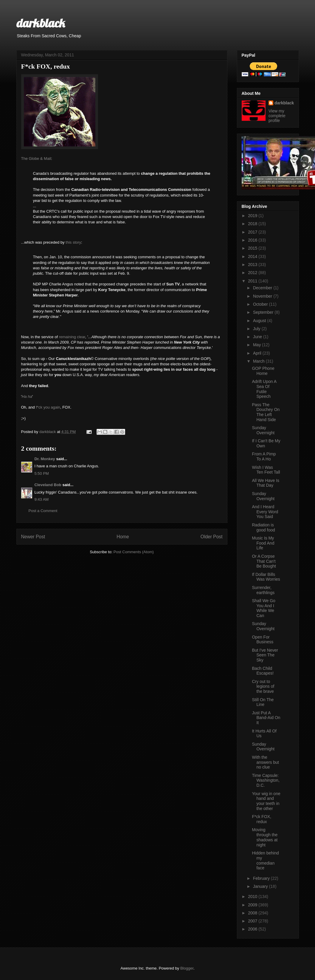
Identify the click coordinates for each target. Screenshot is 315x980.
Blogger (187, 968)
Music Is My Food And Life (263, 543)
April (258, 353)
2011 (253, 281)
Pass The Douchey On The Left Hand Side (266, 412)
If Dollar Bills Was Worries (266, 577)
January (261, 886)
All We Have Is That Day (266, 483)
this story (73, 242)
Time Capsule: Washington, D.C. (266, 780)
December (263, 288)
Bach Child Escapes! (263, 671)
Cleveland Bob (48, 485)
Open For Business (263, 640)
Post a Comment (43, 511)
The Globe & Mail (36, 159)
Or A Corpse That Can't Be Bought (264, 561)
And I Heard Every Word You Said (265, 512)
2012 (253, 273)
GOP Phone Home (263, 371)
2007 (253, 921)
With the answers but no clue (265, 762)
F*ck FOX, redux (262, 819)
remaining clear (72, 337)
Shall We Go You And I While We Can (263, 608)
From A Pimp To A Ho (264, 456)
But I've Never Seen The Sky (265, 655)
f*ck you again (48, 407)
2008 (253, 913)
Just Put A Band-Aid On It (266, 718)
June (258, 337)
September (264, 312)
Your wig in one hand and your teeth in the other (266, 801)
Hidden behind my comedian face (265, 860)
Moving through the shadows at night (265, 837)
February (262, 878)
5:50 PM (42, 473)
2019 (253, 216)
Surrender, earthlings (263, 590)
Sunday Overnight (263, 430)
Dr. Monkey (45, 459)
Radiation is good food (263, 527)
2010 (253, 896)
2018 (253, 224)
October (261, 304)
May (257, 345)
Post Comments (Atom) (134, 552)
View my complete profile (277, 116)
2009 (253, 905)
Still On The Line (263, 702)
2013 (253, 265)
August (260, 321)
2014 (253, 256)
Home (123, 537)
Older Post (212, 537)
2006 (253, 929)
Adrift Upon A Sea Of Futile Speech (264, 389)
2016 (253, 240)
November (263, 296)
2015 (253, 248)
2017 (253, 232)
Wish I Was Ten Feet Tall (266, 470)
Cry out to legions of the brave (263, 687)
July (257, 329)
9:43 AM (42, 499)
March (259, 361)
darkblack (41, 23)
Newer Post (33, 537)
